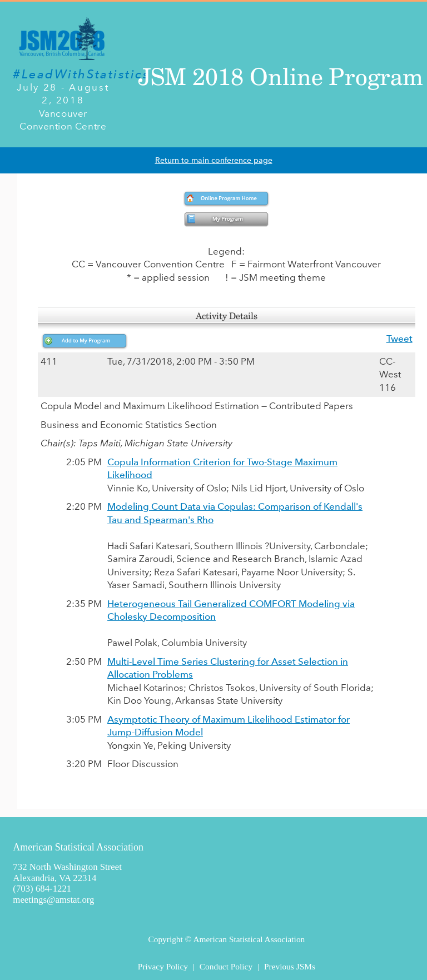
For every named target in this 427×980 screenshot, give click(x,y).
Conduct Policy (226, 966)
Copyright (165, 939)
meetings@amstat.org (53, 900)
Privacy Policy (163, 966)
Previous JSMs (290, 966)
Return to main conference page (214, 160)
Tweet (399, 339)
